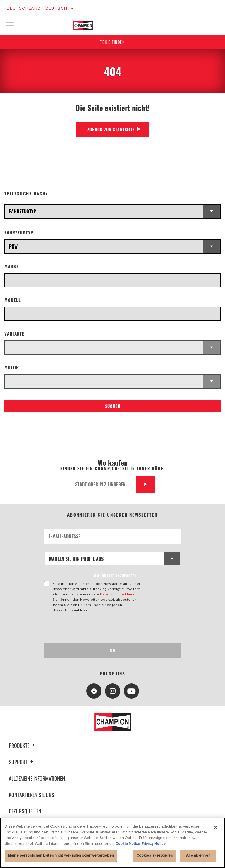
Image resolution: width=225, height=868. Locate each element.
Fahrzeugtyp (19, 233)
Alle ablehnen (198, 855)
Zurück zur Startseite (111, 129)
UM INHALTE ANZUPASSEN (115, 576)
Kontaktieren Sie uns (32, 795)
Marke (12, 266)
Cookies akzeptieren (155, 855)
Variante (14, 334)
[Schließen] (216, 827)
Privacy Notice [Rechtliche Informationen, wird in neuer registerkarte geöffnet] (154, 844)
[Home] (83, 25)
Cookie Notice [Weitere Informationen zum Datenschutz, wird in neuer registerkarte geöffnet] (128, 844)
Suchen (113, 406)
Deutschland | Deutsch (37, 8)
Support (22, 762)
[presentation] (93, 628)
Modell (13, 300)
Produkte (23, 746)
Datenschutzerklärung (119, 594)
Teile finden (112, 42)
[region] (112, 843)
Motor (12, 367)
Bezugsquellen (25, 811)
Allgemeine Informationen (37, 778)
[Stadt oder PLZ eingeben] (104, 485)
